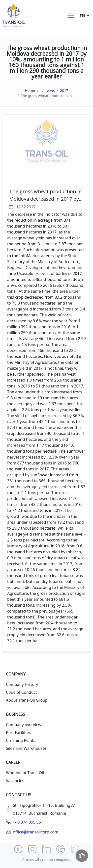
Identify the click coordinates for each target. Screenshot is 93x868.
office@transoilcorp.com (36, 832)
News (50, 90)
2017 (64, 90)
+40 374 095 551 (28, 822)
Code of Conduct (21, 692)
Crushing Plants (21, 740)
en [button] (83, 16)
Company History (22, 684)
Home (30, 90)
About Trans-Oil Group (27, 700)
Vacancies (15, 781)
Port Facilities (18, 733)
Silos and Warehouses (26, 748)
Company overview (24, 725)
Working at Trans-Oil (25, 773)
